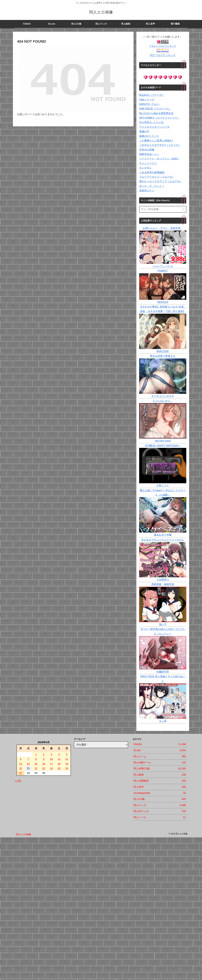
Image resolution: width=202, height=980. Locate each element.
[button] (183, 209)
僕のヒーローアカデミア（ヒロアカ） (161, 181)
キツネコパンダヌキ (163, 396)
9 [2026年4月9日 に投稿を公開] (44, 759)
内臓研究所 (163, 672)
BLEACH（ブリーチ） (152, 95)
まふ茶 (163, 721)
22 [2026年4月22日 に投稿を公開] (36, 768)
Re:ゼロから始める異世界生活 (156, 113)
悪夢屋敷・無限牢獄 (163, 584)
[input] (163, 209)
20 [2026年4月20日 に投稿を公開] (21, 768)
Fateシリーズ (147, 100)
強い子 (163, 624)
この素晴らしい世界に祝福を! (156, 141)
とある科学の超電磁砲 (152, 172)
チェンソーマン (148, 163)
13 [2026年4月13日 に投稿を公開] (21, 764)
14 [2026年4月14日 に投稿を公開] (28, 764)
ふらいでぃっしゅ (163, 266)
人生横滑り (163, 580)
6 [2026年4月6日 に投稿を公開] (21, 759)
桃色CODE (163, 351)
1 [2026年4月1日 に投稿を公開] (36, 754)
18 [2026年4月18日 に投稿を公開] (59, 764)
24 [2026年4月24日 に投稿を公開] (51, 768)
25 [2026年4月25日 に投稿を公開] (59, 768)
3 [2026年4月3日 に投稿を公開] (51, 754)
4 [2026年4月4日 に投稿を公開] (59, 754)
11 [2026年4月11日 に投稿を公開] (59, 759)
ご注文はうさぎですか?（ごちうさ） (160, 145)
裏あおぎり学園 (163, 535)
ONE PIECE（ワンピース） (155, 109)
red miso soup (163, 441)
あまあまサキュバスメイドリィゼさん (163, 540)
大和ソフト (163, 486)
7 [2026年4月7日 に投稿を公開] (28, 759)
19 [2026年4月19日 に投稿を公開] (67, 764)
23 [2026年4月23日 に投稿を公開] (44, 768)
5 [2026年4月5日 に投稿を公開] (67, 754)
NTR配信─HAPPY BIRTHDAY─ (163, 446)
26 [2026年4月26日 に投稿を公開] (67, 768)
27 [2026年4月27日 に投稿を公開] (21, 773)
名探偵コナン (147, 191)
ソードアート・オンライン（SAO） (159, 159)
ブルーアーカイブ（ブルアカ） (157, 177)
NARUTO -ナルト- (149, 104)
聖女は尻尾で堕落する (163, 356)
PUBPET (163, 271)
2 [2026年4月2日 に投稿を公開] (44, 754)
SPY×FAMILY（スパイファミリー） (159, 118)
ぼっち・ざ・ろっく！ (152, 186)
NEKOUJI (163, 302)
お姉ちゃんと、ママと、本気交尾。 (163, 228)
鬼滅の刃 (144, 131)
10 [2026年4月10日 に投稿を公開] (51, 759)
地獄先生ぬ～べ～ (149, 154)
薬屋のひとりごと (149, 136)
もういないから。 (163, 401)
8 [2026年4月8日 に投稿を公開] (36, 759)
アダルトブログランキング (163, 46)
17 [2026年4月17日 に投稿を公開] (51, 764)
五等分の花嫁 (147, 150)
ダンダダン (145, 168)
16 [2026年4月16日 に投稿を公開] (44, 764)
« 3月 (18, 781)
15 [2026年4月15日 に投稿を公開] (36, 764)
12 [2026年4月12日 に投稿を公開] (67, 759)
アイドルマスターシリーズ (154, 127)
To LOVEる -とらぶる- (152, 122)
